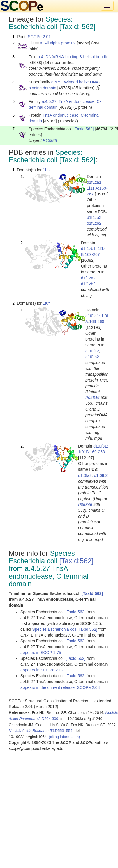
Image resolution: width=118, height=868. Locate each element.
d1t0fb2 (92, 357)
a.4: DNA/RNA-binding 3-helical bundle (73, 57)
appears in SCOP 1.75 (41, 653)
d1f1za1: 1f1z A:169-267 (97, 188)
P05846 (92, 398)
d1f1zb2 (94, 223)
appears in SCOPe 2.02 (42, 670)
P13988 (50, 140)
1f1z (47, 170)
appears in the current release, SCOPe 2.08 (60, 687)
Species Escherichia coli (55, 629)
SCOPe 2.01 (39, 37)
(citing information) (64, 737)
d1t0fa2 (92, 351)
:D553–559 (41, 731)
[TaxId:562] (84, 129)
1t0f (46, 303)
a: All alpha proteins (58, 43)
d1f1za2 (94, 218)
